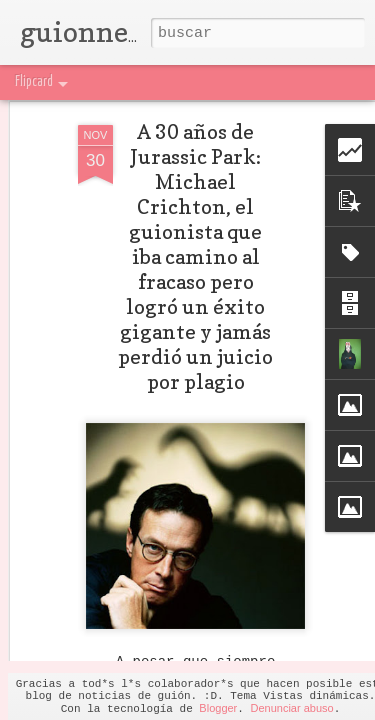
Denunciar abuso (291, 708)
